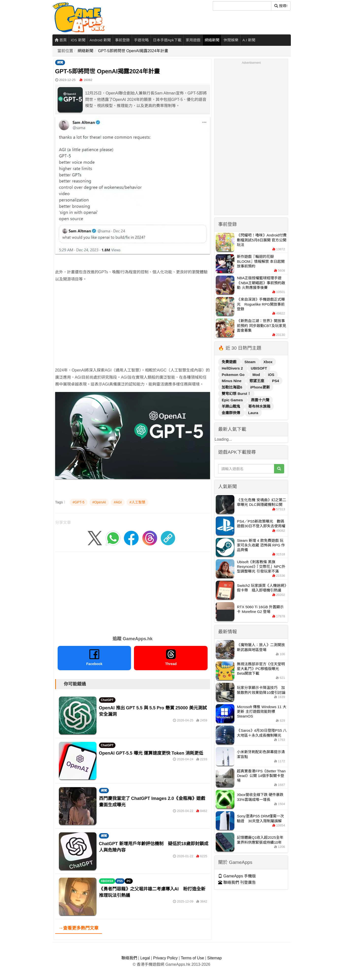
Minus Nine (232, 381)
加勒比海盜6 (232, 387)
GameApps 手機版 (237, 876)
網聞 (60, 62)
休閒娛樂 (231, 40)
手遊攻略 (141, 40)
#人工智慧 (137, 502)
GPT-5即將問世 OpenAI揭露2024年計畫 (133, 51)
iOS (271, 375)
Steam (251, 362)
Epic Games (233, 400)
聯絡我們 (129, 958)
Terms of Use (192, 958)
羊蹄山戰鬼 (231, 406)
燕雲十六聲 (260, 400)
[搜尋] (242, 6)
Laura (253, 413)
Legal (145, 958)
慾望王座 (257, 381)
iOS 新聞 (78, 40)
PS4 (276, 381)
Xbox (268, 362)
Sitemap (215, 958)
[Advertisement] (133, 332)
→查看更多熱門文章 (79, 928)
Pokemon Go (234, 375)
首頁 (61, 40)
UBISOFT (259, 368)
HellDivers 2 (233, 368)
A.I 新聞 (249, 40)
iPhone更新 (260, 387)
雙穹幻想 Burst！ (236, 394)
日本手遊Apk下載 (167, 40)
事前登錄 (122, 40)
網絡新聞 (212, 40)
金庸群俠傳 (231, 413)
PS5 (120, 881)
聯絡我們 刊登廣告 (237, 882)
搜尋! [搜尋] (281, 6)
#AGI (118, 502)
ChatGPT (107, 700)
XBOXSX (107, 881)
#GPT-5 (79, 502)
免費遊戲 (229, 362)
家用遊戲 (193, 40)
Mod (257, 375)
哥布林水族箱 (259, 406)
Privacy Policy (165, 958)
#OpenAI (99, 502)
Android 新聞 (100, 40)
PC (129, 881)
